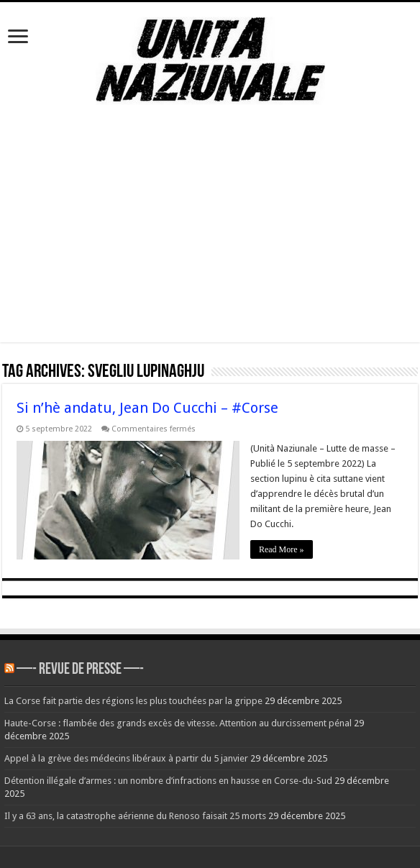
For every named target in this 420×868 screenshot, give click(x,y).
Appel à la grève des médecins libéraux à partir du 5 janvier (126, 758)
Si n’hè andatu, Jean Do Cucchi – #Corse (147, 408)
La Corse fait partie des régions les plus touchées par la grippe (133, 701)
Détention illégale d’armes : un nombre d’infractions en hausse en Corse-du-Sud (168, 781)
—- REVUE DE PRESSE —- (80, 670)
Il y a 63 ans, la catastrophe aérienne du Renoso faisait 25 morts (135, 816)
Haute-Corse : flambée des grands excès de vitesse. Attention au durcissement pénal (178, 723)
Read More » (282, 549)
